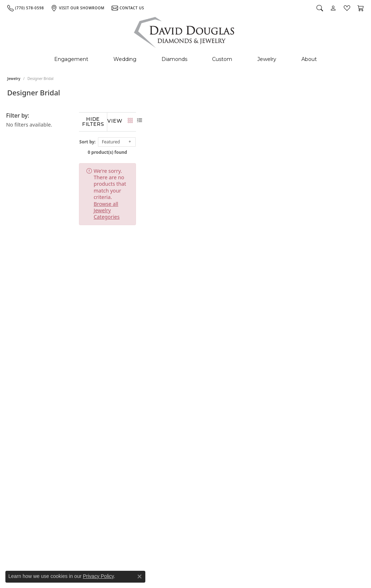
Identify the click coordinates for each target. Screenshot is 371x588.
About (309, 59)
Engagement (71, 59)
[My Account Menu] (333, 8)
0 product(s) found (221, 150)
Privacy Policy (98, 576)
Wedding (125, 59)
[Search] (320, 8)
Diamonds (174, 59)
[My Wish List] (347, 8)
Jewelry (267, 59)
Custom (222, 59)
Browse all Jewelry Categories (273, 169)
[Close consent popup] (140, 577)
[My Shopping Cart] (361, 8)
